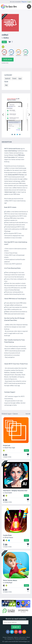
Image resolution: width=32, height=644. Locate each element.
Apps (20, 78)
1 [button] (12, 135)
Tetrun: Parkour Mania (10, 580)
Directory (22, 637)
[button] (3, 114)
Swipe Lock (7, 445)
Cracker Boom (7, 535)
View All (28, 414)
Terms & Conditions (21, 639)
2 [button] (15, 135)
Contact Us (11, 639)
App (6, 85)
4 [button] (20, 135)
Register (24, 2)
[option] (15, 114)
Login (29, 2)
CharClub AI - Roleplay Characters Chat (15, 491)
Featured (10, 637)
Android (8, 78)
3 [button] (17, 135)
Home (5, 637)
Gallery (16, 637)
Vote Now (8, 60)
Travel (14, 78)
